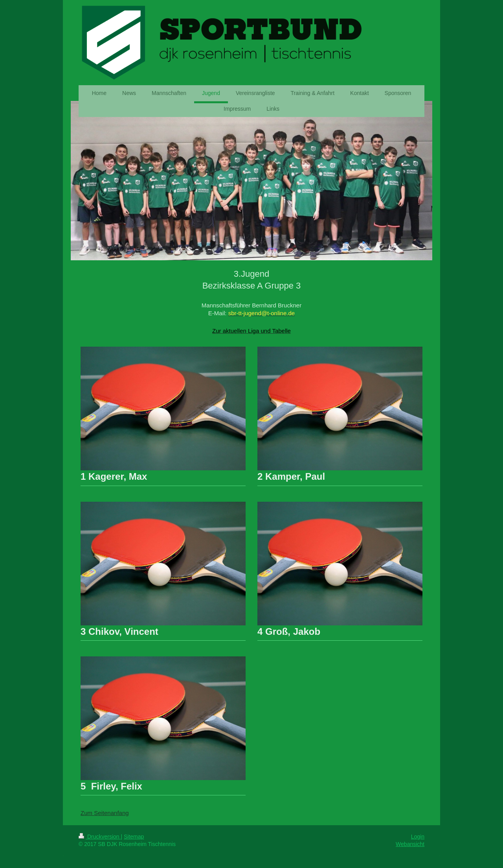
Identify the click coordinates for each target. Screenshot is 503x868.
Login (418, 837)
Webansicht (410, 844)
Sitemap (134, 837)
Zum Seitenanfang (105, 813)
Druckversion (100, 837)
